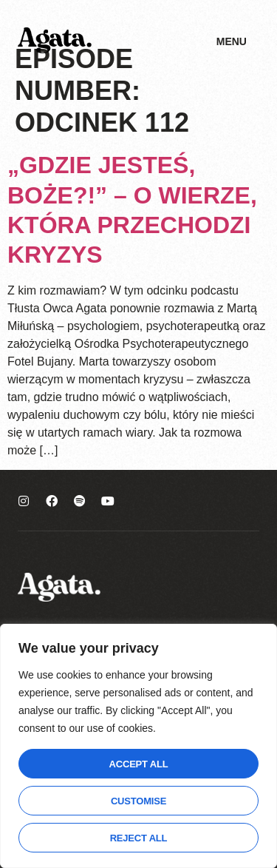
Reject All (139, 838)
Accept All (139, 764)
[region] (138, 746)
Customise (138, 801)
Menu (232, 41)
